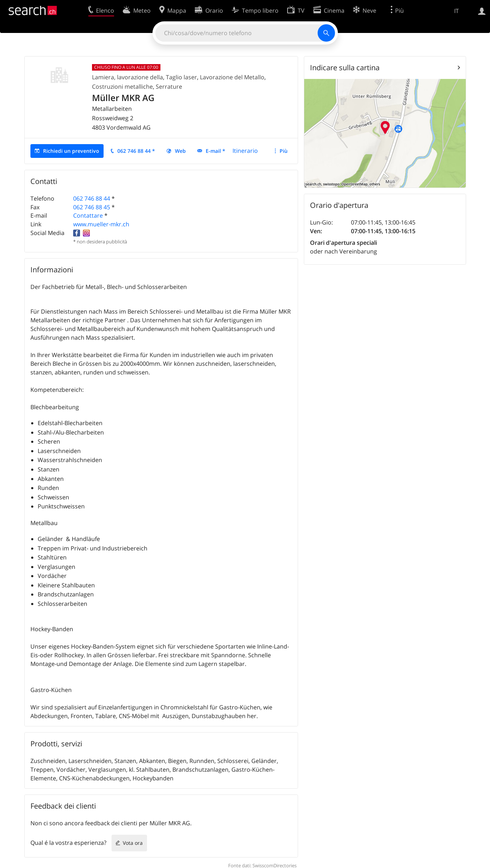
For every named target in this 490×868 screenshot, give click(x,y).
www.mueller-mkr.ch (101, 224)
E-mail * (215, 151)
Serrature (169, 87)
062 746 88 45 (92, 207)
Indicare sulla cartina (345, 68)
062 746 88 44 (92, 198)
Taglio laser (181, 77)
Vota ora (133, 843)
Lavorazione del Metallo (232, 77)
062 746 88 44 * (136, 151)
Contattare (88, 215)
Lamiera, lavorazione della (127, 77)
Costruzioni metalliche (122, 87)
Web (180, 151)
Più (284, 151)
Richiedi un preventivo (71, 151)
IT (457, 11)
